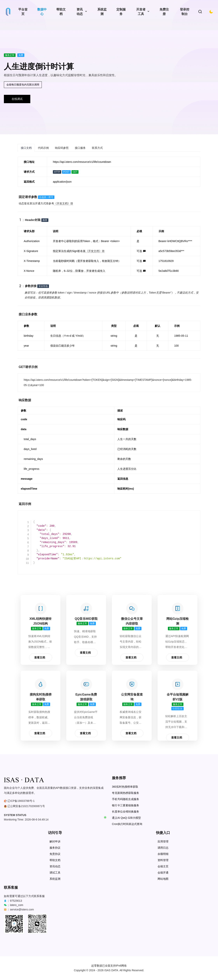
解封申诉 (55, 842)
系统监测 (102, 12)
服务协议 (55, 848)
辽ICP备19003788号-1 (21, 801)
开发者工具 (141, 12)
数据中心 (42, 12)
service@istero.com (22, 909)
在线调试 (17, 99)
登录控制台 (185, 12)
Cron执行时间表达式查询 (127, 824)
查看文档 (40, 657)
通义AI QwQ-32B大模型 (126, 818)
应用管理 (163, 842)
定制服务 (121, 12)
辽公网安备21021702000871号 (26, 806)
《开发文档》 (64, 203)
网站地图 (163, 879)
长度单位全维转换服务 (126, 812)
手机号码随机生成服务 (126, 799)
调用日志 (163, 848)
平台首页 (23, 12)
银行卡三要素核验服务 (126, 805)
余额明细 (163, 854)
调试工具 (55, 873)
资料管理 (163, 860)
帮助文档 (61, 12)
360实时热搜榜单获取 (125, 787)
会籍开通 (163, 873)
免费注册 (164, 12)
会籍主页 (163, 866)
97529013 (16, 901)
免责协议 (55, 854)
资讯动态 (80, 12)
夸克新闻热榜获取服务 (126, 793)
